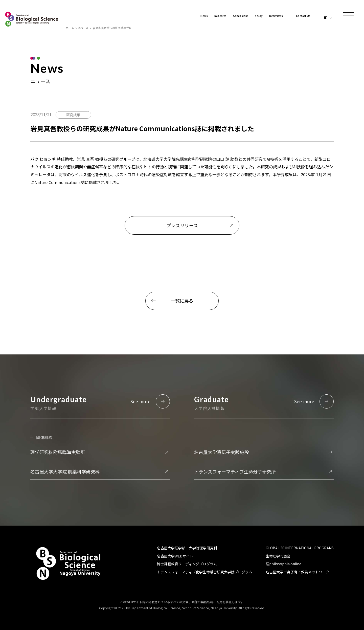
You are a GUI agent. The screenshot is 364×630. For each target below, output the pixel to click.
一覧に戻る (182, 301)
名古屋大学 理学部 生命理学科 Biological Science (32, 19)
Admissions (222, 18)
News (176, 18)
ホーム (70, 28)
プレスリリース (182, 225)
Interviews (266, 18)
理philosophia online (283, 564)
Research (197, 18)
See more (141, 401)
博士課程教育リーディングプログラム (187, 564)
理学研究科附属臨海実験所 (58, 452)
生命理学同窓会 (278, 556)
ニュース (83, 28)
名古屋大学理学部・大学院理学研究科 (187, 548)
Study (245, 18)
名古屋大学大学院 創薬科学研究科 (65, 471)
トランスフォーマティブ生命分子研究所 (235, 471)
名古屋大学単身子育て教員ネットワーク (298, 572)
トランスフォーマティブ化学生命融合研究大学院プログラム (205, 572)
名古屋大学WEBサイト (175, 556)
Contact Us (300, 18)
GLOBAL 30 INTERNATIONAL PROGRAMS (300, 548)
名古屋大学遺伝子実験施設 (221, 452)
